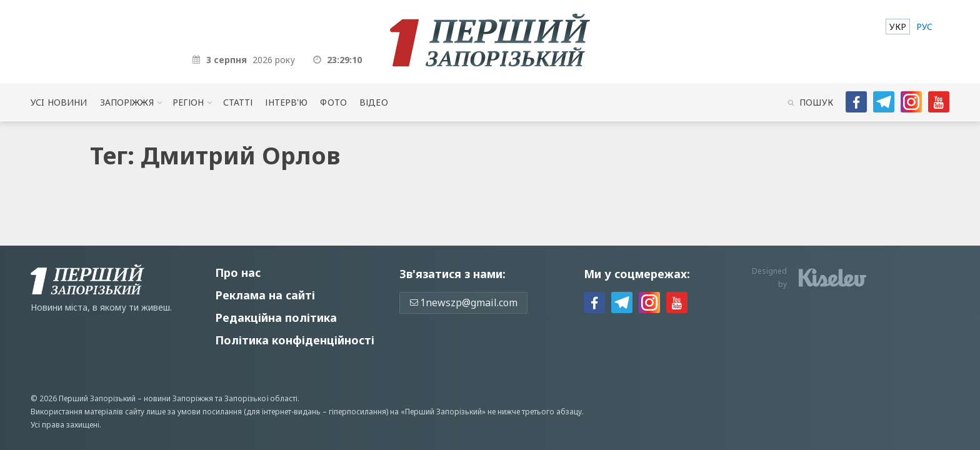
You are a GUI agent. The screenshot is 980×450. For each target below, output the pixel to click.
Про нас (238, 272)
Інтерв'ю (286, 102)
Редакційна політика (276, 317)
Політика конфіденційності (295, 340)
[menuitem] (898, 27)
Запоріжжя (127, 102)
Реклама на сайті (265, 295)
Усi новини (59, 102)
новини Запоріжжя (178, 398)
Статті (238, 102)
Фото (333, 102)
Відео (374, 102)
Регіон (188, 102)
